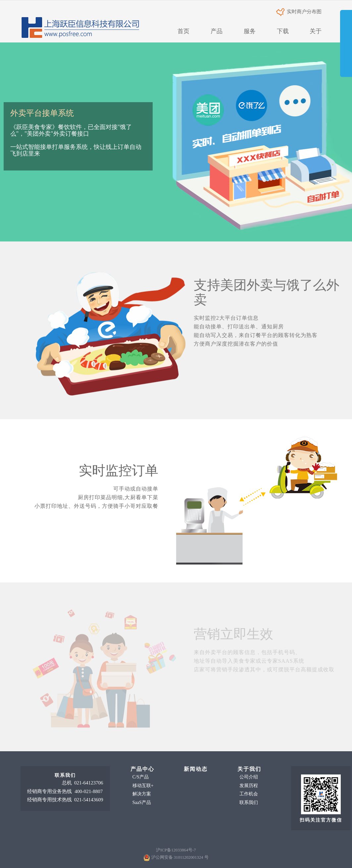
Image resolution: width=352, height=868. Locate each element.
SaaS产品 (142, 802)
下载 (283, 31)
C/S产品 (141, 777)
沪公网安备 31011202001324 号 (180, 857)
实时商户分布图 (299, 12)
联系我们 (249, 802)
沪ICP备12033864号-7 (176, 850)
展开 (346, 48)
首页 (183, 31)
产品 (217, 31)
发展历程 (249, 786)
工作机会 (249, 794)
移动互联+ (143, 786)
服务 (250, 31)
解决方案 (142, 794)
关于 (316, 31)
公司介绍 (249, 777)
